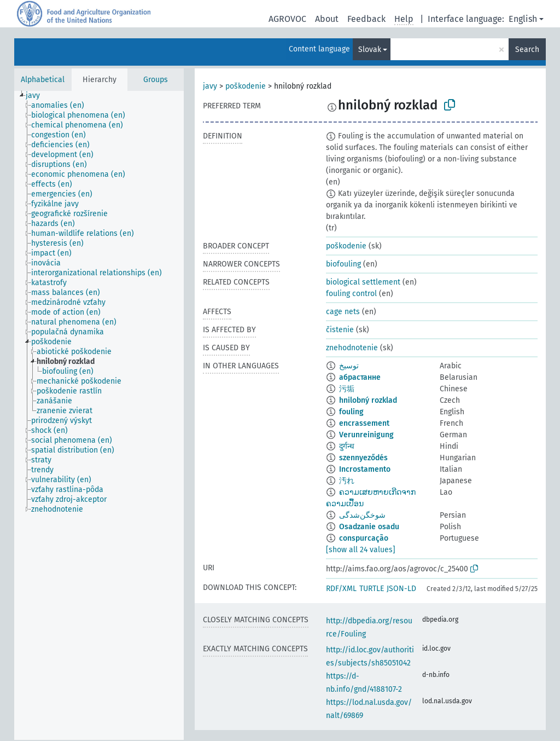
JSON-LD (401, 589)
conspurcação (364, 538)
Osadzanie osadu (369, 527)
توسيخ (349, 366)
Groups (156, 80)
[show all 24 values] (361, 550)
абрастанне (360, 377)
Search (527, 50)
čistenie (340, 330)
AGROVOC (287, 19)
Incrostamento (365, 469)
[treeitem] (37, 96)
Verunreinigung (366, 435)
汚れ (347, 481)
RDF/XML (341, 589)
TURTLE (372, 589)
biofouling (343, 264)
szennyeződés (363, 458)
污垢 (347, 389)
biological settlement (363, 282)
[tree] (99, 415)
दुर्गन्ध (347, 446)
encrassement (364, 423)
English (523, 19)
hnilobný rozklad (368, 400)
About (327, 19)
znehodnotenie (352, 348)
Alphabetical (43, 80)
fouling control (351, 294)
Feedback (366, 19)
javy (210, 86)
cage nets (343, 312)
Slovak (370, 50)
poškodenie (246, 86)
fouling (351, 412)
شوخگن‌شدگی (362, 515)
